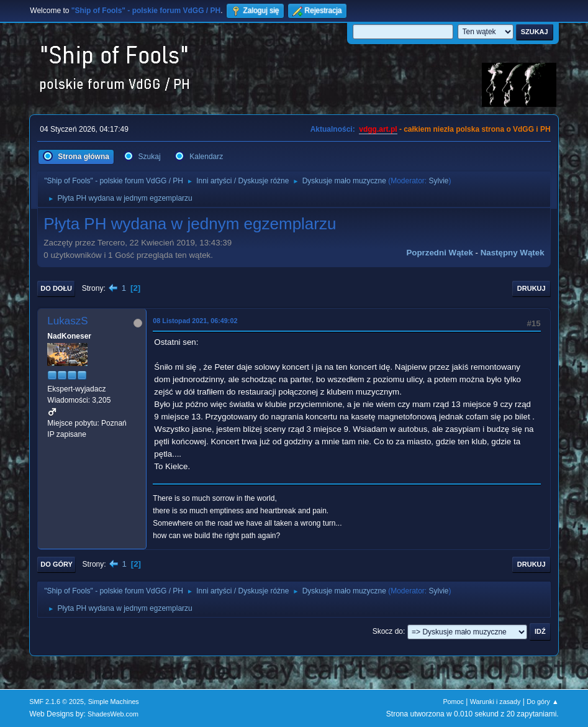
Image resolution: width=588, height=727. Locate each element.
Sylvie (439, 181)
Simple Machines (114, 702)
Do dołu (56, 288)
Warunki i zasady (495, 702)
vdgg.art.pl (378, 129)
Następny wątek (513, 253)
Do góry (57, 564)
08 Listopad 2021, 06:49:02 (195, 321)
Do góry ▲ (542, 702)
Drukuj (531, 288)
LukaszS (67, 321)
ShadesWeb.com (113, 714)
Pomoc (453, 702)
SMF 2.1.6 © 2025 (57, 702)
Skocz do (388, 631)
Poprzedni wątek (439, 253)
